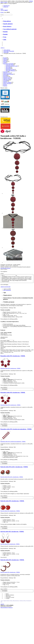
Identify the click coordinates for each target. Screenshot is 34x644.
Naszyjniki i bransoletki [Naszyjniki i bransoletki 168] (8, 64)
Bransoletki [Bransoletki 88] (8, 68)
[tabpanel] (17, 312)
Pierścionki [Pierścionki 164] (6, 76)
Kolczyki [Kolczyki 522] (5, 61)
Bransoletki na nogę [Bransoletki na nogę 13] (10, 69)
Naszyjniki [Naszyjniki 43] (8, 67)
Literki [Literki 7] (5, 62)
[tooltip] (17, 279)
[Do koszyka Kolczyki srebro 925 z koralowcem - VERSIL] (5, 528)
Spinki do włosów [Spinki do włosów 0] (7, 79)
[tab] (18, 293)
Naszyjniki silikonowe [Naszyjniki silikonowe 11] (11, 71)
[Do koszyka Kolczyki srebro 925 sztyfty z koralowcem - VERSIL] (5, 498)
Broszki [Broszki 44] (5, 58)
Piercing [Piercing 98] (5, 75)
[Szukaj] (1, 16)
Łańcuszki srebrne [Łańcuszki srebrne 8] (10, 65)
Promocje (5, 86)
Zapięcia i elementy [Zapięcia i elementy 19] (7, 82)
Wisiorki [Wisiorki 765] (5, 81)
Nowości (5, 85)
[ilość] (10, 275)
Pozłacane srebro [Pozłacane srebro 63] (7, 78)
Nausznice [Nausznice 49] (5, 72)
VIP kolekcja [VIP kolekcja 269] (6, 80)
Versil (2, 9)
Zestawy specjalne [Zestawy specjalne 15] (7, 83)
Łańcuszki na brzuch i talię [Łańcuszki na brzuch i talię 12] (11, 66)
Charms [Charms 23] (5, 60)
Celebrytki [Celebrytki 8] (5, 59)
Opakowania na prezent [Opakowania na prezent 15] (8, 74)
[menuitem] (7, 21)
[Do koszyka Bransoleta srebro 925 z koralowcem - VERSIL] (5, 389)
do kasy (2, 12)
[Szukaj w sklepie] (6, 15)
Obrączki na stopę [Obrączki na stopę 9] (7, 73)
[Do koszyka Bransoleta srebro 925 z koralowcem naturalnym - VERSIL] (5, 463)
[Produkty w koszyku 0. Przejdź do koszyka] (4, 10)
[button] (7, 289)
